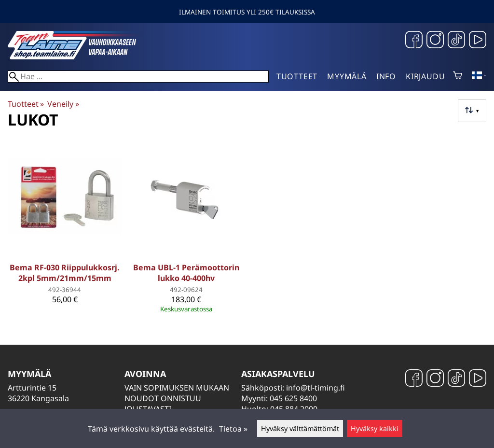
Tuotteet (297, 76)
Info (386, 76)
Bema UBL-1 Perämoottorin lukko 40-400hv (186, 273)
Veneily (63, 104)
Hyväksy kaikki (375, 428)
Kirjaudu (425, 76)
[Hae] (138, 77)
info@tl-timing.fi (316, 388)
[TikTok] (456, 41)
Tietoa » (233, 429)
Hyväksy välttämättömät (300, 428)
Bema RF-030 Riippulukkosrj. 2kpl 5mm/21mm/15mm (65, 273)
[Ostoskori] (458, 76)
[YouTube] (478, 41)
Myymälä (347, 76)
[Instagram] (435, 41)
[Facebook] (414, 41)
